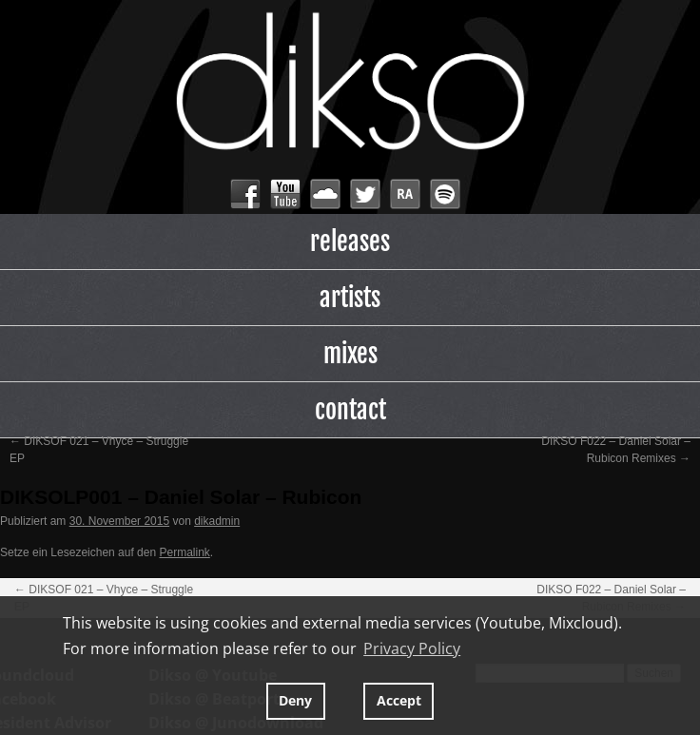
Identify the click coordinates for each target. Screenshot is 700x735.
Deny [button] (295, 700)
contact (350, 410)
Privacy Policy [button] (412, 648)
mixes (350, 354)
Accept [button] (399, 700)
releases (350, 242)
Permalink (184, 552)
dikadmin (217, 521)
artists (350, 298)
